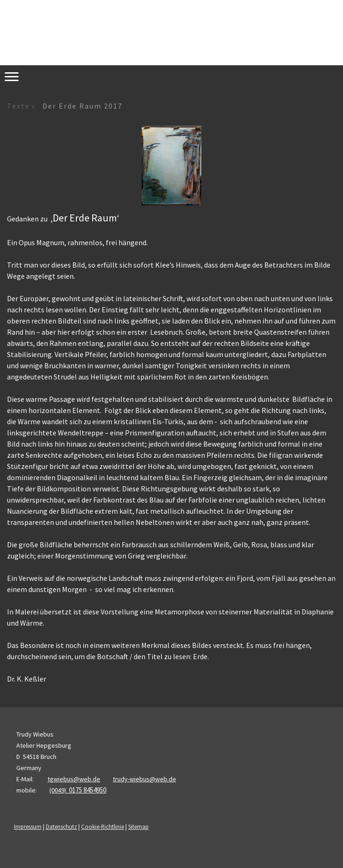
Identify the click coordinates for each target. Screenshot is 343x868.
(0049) (78, 790)
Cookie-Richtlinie (103, 827)
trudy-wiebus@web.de (144, 779)
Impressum (28, 827)
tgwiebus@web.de (74, 779)
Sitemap (138, 827)
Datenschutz (61, 827)
